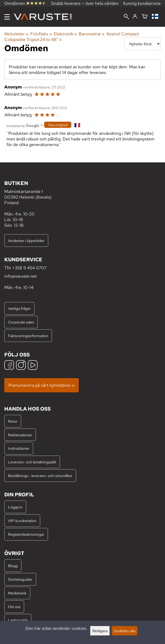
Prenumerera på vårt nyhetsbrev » (42, 385)
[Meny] (7, 17)
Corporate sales (21, 322)
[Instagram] (21, 366)
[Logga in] (135, 17)
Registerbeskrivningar (26, 534)
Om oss (14, 607)
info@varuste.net (20, 276)
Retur (13, 421)
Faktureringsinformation (28, 336)
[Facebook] (9, 366)
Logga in (15, 507)
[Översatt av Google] (23, 125)
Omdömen (25, 3)
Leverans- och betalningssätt (32, 462)
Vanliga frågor (19, 308)
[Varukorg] (145, 17)
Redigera (100, 631)
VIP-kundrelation (22, 521)
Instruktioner (19, 448)
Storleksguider (20, 579)
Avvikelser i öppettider (26, 241)
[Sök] (126, 17)
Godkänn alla (125, 631)
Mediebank (17, 593)
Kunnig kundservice (142, 3)
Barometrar (92, 34)
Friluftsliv (41, 34)
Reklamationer (20, 435)
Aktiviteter (16, 34)
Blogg (13, 566)
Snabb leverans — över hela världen (85, 3)
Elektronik (65, 34)
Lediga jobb (18, 620)
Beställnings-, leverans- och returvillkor (40, 476)
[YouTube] (33, 366)
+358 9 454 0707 (29, 268)
